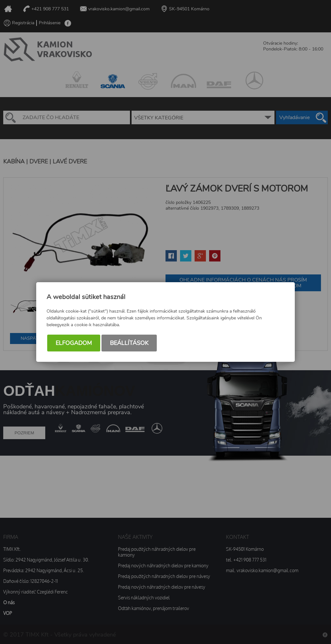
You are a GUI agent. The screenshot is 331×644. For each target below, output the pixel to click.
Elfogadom (74, 343)
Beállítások (129, 343)
